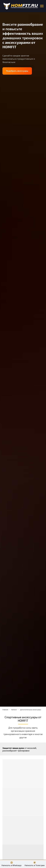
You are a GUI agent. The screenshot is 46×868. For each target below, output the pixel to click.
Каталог (14, 710)
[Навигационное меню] (42, 6)
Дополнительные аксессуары (31, 710)
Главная (5, 710)
